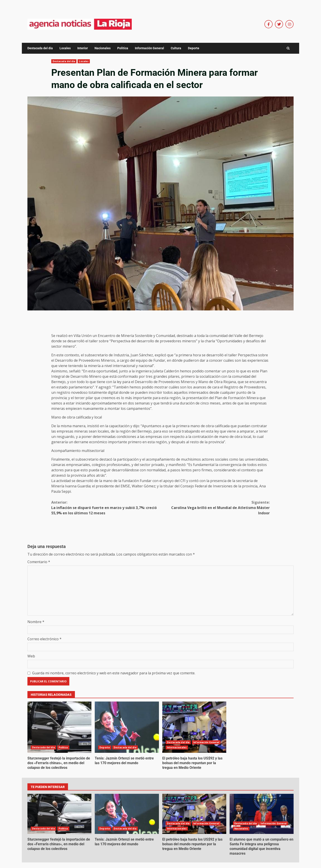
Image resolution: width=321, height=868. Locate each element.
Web (31, 656)
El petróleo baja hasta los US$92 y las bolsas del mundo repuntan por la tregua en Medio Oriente (194, 727)
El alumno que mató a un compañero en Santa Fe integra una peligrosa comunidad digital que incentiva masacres (262, 814)
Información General (149, 48)
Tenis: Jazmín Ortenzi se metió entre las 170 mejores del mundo (127, 727)
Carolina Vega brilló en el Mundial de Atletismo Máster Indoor (215, 508)
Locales (65, 48)
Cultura (176, 48)
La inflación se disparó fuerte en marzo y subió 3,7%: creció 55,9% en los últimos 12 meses (106, 508)
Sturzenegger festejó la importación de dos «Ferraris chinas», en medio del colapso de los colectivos (59, 727)
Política (123, 48)
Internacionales (177, 747)
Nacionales (103, 48)
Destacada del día (40, 48)
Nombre (36, 622)
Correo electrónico (44, 639)
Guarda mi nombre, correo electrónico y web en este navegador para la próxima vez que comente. (114, 673)
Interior (83, 48)
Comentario (39, 562)
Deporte (194, 48)
